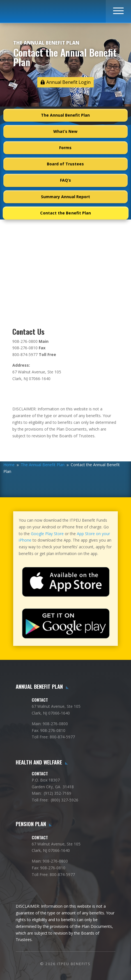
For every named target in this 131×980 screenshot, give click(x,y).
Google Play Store (47, 534)
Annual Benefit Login (68, 82)
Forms (65, 148)
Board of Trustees (65, 164)
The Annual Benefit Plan (65, 115)
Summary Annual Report (65, 197)
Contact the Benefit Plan (65, 213)
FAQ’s (65, 180)
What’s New (65, 131)
